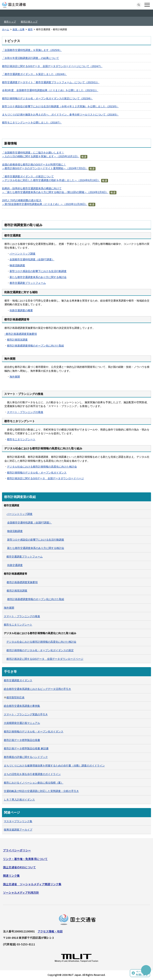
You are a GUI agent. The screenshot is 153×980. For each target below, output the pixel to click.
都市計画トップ (29, 22)
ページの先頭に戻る (142, 973)
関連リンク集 (11, 876)
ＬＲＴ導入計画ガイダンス (19, 800)
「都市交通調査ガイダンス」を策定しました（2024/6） (34, 74)
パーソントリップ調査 (23, 254)
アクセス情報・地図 (50, 931)
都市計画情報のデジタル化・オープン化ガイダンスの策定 (40, 650)
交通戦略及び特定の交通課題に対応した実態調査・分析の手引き (41, 791)
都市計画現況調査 (17, 340)
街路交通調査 (15, 565)
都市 (30, 29)
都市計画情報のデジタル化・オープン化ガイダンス (37, 473)
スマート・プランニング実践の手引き (26, 714)
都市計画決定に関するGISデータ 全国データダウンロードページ (45, 478)
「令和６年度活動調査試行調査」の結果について (30, 58)
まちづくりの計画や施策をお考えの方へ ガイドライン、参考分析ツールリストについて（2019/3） (60, 115)
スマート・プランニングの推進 (25, 412)
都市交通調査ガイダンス (18, 680)
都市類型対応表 (15, 697)
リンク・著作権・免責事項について (25, 859)
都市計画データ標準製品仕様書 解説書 (26, 748)
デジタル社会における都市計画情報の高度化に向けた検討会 (42, 467)
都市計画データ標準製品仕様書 (22, 740)
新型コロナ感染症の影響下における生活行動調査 (38, 271)
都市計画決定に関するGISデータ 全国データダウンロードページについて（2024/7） (52, 66)
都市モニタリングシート (21, 439)
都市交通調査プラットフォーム (28, 283)
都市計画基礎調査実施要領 (21, 334)
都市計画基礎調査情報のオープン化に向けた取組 (35, 346)
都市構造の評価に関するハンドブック (26, 757)
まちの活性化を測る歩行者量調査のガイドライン (32, 774)
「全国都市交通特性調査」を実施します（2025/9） (32, 50)
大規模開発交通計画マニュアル (22, 723)
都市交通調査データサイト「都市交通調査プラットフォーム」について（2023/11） (51, 82)
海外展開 (15, 377)
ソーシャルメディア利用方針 (21, 892)
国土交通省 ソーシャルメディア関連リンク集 (32, 884)
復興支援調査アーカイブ (18, 830)
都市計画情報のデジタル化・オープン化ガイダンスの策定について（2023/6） (47, 98)
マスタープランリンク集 (18, 821)
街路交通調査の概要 (21, 310)
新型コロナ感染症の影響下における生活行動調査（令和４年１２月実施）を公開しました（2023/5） (60, 106)
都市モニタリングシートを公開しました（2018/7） (32, 122)
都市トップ (10, 22)
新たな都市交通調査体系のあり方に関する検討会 (38, 277)
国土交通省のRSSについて (19, 867)
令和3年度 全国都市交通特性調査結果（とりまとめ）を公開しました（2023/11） (50, 90)
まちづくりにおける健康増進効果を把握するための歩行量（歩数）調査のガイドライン (54, 766)
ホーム (6, 29)
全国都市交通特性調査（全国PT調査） (32, 259)
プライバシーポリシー (17, 850)
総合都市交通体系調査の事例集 (22, 706)
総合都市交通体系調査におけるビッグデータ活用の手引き (37, 689)
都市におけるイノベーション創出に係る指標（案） (34, 783)
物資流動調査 (17, 265)
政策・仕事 (19, 29)
